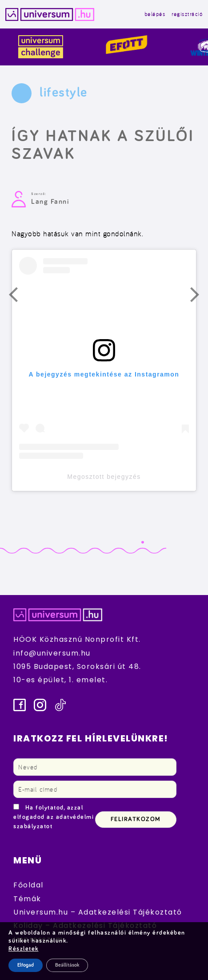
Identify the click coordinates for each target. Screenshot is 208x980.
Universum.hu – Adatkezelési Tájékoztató (98, 912)
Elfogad (26, 965)
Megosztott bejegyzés (104, 477)
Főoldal (28, 885)
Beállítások (67, 965)
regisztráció (187, 14)
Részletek (24, 949)
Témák (27, 899)
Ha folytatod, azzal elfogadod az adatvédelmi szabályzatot (54, 817)
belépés (155, 14)
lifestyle (64, 93)
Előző (19, 297)
